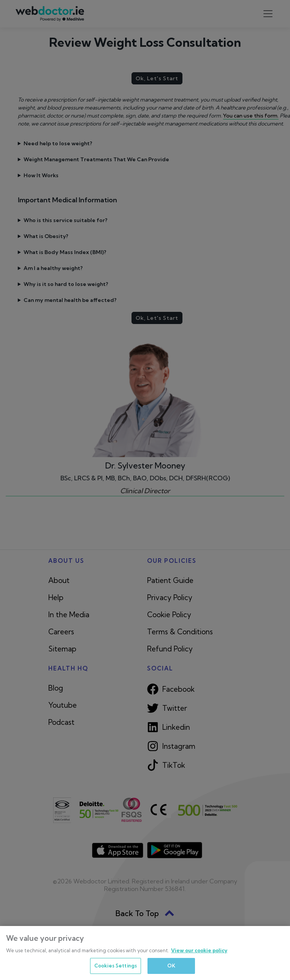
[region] (145, 953)
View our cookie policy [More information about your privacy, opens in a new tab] (199, 950)
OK (171, 966)
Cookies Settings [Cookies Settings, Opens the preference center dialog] (116, 966)
